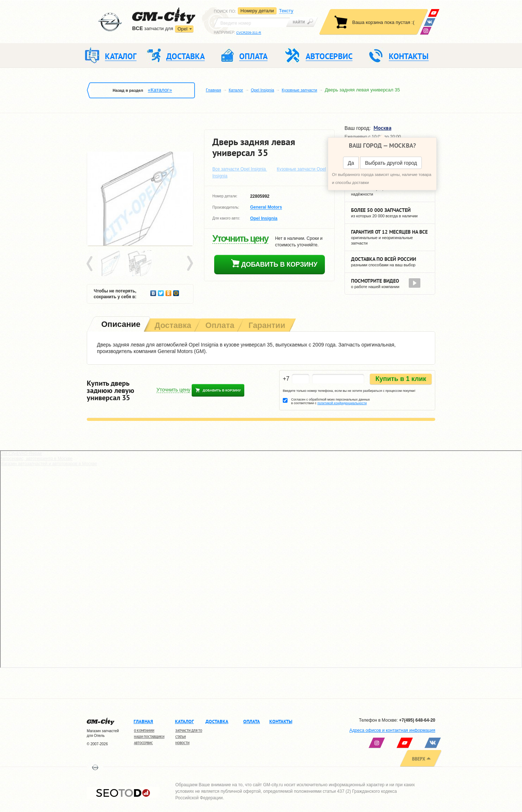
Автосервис (143, 743)
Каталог (236, 90)
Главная (213, 90)
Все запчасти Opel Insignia (240, 169)
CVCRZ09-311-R (249, 33)
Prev (91, 264)
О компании (144, 731)
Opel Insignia (262, 90)
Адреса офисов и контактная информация (392, 730)
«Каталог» (160, 90)
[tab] (120, 325)
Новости (182, 743)
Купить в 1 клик (401, 379)
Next (189, 264)
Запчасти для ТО (189, 731)
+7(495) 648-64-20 (417, 720)
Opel (182, 29)
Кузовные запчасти (299, 90)
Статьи (181, 737)
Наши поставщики (149, 737)
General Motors (266, 208)
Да (351, 163)
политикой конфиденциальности (342, 403)
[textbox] (252, 22)
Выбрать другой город (391, 163)
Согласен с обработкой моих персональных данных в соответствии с (331, 401)
